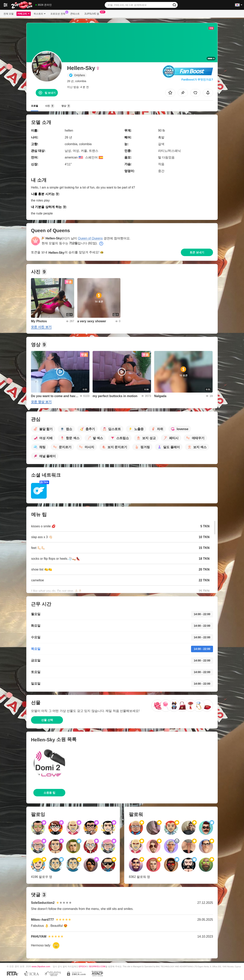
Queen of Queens (90, 238)
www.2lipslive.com (41, 966)
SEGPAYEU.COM (97, 966)
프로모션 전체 (59, 13)
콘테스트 (75, 14)
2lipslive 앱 (93, 13)
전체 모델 (9, 14)
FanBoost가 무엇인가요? (197, 80)
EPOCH (82, 966)
